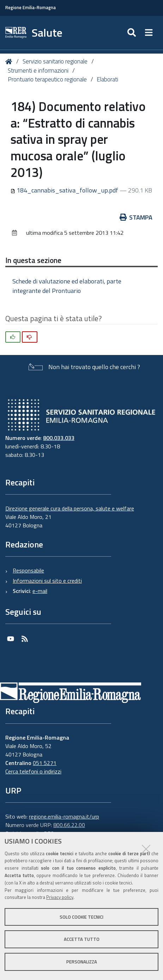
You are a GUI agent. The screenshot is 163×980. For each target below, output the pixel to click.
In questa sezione (33, 260)
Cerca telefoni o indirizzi (33, 771)
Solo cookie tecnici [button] (81, 917)
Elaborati (107, 79)
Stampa (136, 217)
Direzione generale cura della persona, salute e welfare (70, 508)
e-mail (40, 591)
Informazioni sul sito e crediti (47, 581)
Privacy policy (60, 897)
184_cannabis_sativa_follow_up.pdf (65, 190)
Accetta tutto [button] (82, 939)
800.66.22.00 (69, 825)
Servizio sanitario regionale (55, 61)
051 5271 (45, 763)
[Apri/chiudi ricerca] (132, 33)
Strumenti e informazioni (38, 71)
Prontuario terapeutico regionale (47, 79)
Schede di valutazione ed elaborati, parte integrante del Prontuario (67, 286)
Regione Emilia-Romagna (31, 8)
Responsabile (28, 570)
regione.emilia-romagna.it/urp (64, 816)
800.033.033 (59, 438)
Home (10, 62)
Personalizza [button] (82, 962)
